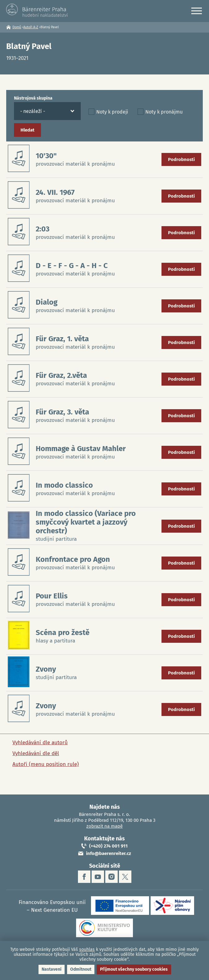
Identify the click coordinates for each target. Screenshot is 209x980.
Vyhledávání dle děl (36, 753)
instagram (111, 877)
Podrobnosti (181, 159)
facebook (84, 877)
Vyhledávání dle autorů (40, 743)
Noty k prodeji (112, 112)
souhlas (87, 949)
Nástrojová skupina (33, 98)
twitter (125, 877)
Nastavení (52, 969)
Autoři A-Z (31, 27)
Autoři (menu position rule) (46, 764)
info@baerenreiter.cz (109, 853)
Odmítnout (81, 969)
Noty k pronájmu (164, 112)
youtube (98, 877)
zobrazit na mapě (104, 826)
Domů (17, 27)
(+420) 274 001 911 (108, 846)
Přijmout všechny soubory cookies (134, 969)
